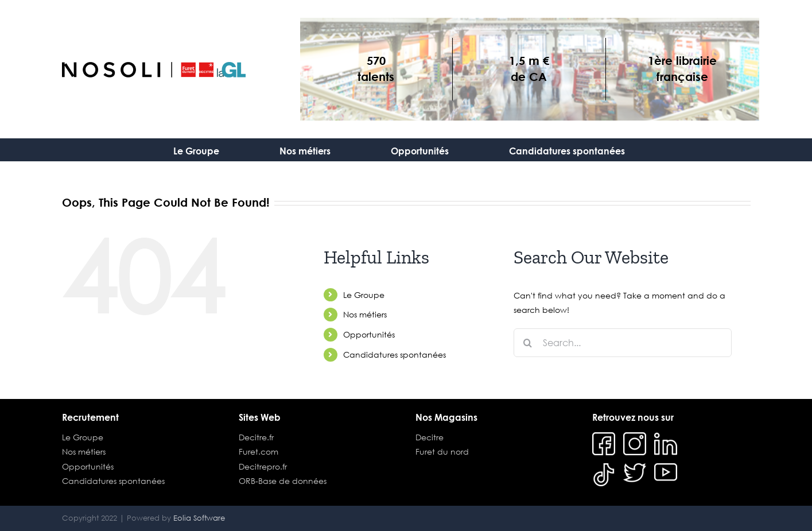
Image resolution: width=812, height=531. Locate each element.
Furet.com (259, 451)
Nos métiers (365, 314)
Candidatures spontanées (395, 354)
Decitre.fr (256, 437)
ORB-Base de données (283, 481)
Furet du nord (442, 451)
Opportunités (369, 334)
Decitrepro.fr (263, 466)
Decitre (430, 437)
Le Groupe (364, 295)
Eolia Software (199, 518)
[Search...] (623, 343)
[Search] (528, 343)
